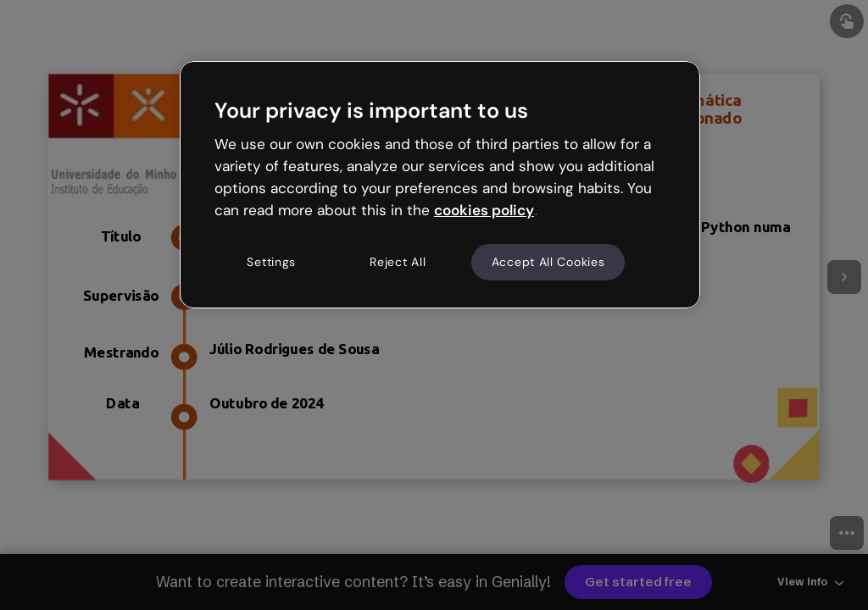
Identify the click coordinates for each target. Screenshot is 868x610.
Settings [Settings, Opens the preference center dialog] (271, 262)
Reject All (398, 262)
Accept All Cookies (548, 262)
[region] (440, 185)
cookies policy (484, 210)
